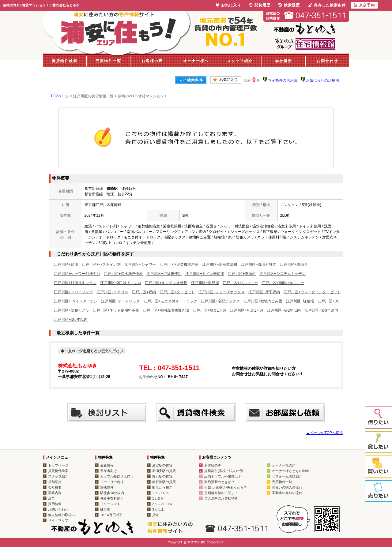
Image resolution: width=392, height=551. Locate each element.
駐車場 (105, 509)
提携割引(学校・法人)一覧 (224, 471)
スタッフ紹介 (240, 61)
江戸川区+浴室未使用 (164, 274)
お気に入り (228, 5)
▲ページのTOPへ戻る (325, 433)
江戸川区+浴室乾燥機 (220, 264)
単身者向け (109, 471)
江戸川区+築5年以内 (71, 320)
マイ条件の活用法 (283, 81)
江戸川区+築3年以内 (321, 310)
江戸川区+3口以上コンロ (121, 283)
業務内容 (55, 493)
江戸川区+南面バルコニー (283, 283)
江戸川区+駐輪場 (300, 301)
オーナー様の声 (284, 465)
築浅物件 (107, 487)
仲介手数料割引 (112, 498)
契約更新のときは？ (219, 482)
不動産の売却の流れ (287, 493)
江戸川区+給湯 (66, 264)
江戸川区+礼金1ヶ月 (247, 310)
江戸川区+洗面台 (294, 264)
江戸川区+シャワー (140, 264)
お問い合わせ (58, 509)
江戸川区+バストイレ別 (101, 264)
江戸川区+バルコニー (240, 283)
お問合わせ (327, 61)
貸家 (156, 515)
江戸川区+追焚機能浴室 (179, 264)
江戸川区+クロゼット (177, 292)
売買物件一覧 (108, 61)
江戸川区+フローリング (73, 292)
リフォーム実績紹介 (287, 476)
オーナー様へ (196, 61)
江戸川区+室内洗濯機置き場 (166, 310)
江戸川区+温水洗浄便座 (123, 274)
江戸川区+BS (328, 301)
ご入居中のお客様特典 (221, 498)
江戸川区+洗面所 (242, 274)
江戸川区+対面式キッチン (75, 283)
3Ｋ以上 (158, 509)
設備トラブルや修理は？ (223, 476)
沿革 (51, 498)
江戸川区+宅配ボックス (220, 301)
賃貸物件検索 (65, 61)
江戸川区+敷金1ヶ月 (209, 310)
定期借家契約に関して (221, 493)
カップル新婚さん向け (117, 476)
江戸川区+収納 (144, 292)
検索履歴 (289, 5)
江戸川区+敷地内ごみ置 (263, 301)
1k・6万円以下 (111, 515)
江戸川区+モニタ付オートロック (170, 301)
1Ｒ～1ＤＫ (161, 493)
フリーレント (110, 504)
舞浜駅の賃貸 (162, 476)
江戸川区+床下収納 (264, 292)
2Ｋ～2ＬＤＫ (162, 504)
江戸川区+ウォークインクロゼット (312, 292)
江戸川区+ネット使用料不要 (116, 310)
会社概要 (284, 61)
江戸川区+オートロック (121, 301)
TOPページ (60, 96)
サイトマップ (58, 520)
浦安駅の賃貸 (162, 465)
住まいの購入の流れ (287, 487)
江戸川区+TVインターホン (76, 301)
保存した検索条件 (327, 5)
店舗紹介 (55, 482)
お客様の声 (152, 61)
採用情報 (55, 504)
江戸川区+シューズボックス (222, 292)
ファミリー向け (112, 482)
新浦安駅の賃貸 (164, 471)
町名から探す (162, 487)
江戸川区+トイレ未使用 (205, 274)
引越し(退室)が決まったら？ (226, 487)
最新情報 (107, 465)
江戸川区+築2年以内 (284, 310)
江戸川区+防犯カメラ (72, 310)
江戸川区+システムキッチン (283, 274)
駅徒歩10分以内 (112, 493)
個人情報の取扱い (62, 515)
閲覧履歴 (260, 5)
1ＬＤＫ (158, 498)
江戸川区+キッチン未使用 (166, 283)
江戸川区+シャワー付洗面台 (77, 274)
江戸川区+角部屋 (205, 283)
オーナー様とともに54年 (291, 471)
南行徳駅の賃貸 (164, 482)
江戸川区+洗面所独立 (259, 264)
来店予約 (364, 5)
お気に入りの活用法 (322, 81)
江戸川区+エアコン (112, 292)
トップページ (58, 465)
